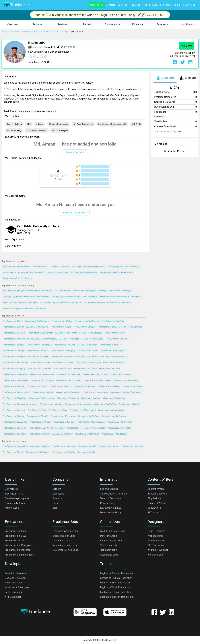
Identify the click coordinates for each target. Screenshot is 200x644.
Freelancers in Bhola (40, 363)
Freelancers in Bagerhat (14, 333)
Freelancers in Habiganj (14, 369)
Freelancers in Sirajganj (38, 357)
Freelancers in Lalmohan (51, 404)
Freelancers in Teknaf (129, 404)
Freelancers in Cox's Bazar (40, 333)
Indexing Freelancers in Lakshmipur (115, 291)
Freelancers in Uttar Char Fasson (126, 392)
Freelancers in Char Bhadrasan (91, 422)
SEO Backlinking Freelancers (84, 273)
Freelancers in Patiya (132, 386)
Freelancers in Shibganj (37, 327)
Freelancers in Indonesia (63, 446)
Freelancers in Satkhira (14, 357)
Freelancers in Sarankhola (15, 422)
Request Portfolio (75, 152)
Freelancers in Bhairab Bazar (114, 357)
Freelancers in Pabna (65, 345)
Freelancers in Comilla (13, 327)
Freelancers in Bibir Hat (114, 363)
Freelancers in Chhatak (14, 416)
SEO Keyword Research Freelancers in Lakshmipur (107, 303)
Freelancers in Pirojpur (60, 386)
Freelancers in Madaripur (39, 369)
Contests (111, 5)
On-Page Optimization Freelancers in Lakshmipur (74, 297)
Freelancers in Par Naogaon (39, 345)
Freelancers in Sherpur (87, 357)
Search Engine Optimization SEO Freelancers (24, 273)
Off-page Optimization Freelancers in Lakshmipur (26, 297)
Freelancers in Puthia (38, 351)
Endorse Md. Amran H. (75, 213)
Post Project (97, 5)
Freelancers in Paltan (87, 345)
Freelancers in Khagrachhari (16, 392)
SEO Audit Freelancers (57, 273)
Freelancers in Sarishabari (15, 375)
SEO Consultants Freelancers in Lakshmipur (75, 291)
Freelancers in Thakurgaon (95, 375)
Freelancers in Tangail (110, 345)
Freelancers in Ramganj (14, 386)
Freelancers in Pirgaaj (40, 422)
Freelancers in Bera (58, 410)
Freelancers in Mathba (39, 434)
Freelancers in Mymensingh (16, 339)
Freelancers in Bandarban (41, 428)
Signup (167, 5)
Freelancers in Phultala (88, 416)
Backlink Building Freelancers (17, 267)
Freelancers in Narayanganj (44, 339)
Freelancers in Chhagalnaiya (111, 410)
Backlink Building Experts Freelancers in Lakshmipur (27, 291)
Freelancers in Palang (121, 375)
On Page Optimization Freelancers (124, 267)
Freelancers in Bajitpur (63, 422)
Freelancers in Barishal (116, 339)
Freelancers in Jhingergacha (78, 404)
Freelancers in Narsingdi (131, 327)
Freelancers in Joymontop (125, 380)
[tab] (165, 78)
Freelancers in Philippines (38, 452)
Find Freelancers (152, 5)
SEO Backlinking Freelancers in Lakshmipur (60, 303)
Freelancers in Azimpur (63, 363)
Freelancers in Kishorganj (89, 363)
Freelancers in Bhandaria (15, 434)
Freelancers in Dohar (91, 398)
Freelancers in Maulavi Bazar (97, 380)
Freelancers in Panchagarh (95, 392)
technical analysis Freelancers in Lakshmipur (24, 309)
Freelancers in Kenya (108, 446)
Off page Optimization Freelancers (89, 267)
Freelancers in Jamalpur (14, 351)
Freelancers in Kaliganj (68, 398)
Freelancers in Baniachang (114, 416)
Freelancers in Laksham (85, 369)
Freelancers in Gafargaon (120, 422)
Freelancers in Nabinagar (67, 428)
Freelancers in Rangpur (84, 327)
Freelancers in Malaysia (132, 446)
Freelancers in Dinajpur (92, 339)
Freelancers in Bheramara (63, 416)
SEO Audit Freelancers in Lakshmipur (20, 303)
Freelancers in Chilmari (43, 392)
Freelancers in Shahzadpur (15, 363)
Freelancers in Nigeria (13, 452)
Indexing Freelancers (61, 267)
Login (177, 5)
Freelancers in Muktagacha (115, 434)
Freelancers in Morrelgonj (93, 428)
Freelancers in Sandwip (84, 386)
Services (122, 5)
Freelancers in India (87, 446)
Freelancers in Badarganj (15, 428)
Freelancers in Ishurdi (109, 369)
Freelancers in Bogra (69, 339)
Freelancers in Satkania (109, 386)
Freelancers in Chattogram (87, 321)
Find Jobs (135, 5)
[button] (13, 25)
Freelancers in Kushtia (88, 351)
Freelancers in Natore (61, 327)
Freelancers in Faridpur (63, 357)
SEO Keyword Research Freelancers (116, 273)
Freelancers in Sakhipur (105, 404)
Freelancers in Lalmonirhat (15, 380)
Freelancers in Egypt (40, 446)
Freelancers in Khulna (62, 321)
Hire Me (187, 46)
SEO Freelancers (41, 267)
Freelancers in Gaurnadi (14, 410)
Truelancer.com (109, 640)
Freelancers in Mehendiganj (83, 410)
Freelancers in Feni (62, 369)
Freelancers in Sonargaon (113, 351)
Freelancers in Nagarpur (91, 333)
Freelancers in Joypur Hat (68, 375)
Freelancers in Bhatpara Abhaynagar (20, 404)
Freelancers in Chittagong (37, 321)
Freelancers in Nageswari (68, 392)
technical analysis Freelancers (17, 278)
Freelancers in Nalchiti (37, 416)
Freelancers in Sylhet (114, 333)
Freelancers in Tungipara (42, 380)
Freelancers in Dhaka (13, 321)
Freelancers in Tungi (107, 327)
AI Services (189, 5)
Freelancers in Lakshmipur (69, 380)
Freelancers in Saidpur (13, 345)
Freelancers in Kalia (37, 410)
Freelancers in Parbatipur (15, 398)
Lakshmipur (37, 47)
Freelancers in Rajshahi (113, 321)
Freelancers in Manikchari (87, 434)
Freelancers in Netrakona (42, 375)
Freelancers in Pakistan (64, 452)
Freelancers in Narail (37, 386)
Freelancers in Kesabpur (119, 428)
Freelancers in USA (86, 452)
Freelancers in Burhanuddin (42, 398)
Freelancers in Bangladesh (15, 446)
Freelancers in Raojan (62, 434)
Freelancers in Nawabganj (63, 351)
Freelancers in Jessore (66, 333)
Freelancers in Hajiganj (114, 398)
